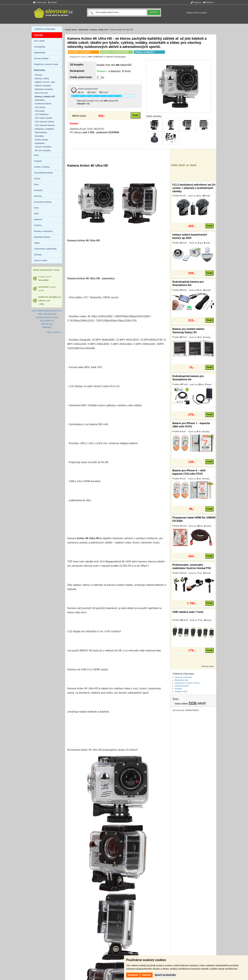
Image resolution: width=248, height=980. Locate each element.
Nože (36, 208)
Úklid (36, 214)
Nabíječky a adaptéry (44, 129)
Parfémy (38, 225)
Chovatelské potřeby (43, 173)
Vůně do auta (47, 324)
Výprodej (38, 35)
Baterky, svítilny (42, 78)
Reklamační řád (181, 680)
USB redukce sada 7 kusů (188, 612)
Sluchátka (39, 136)
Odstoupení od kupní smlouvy (187, 683)
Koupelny (38, 190)
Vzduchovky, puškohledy (45, 249)
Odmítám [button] (146, 975)
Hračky (37, 179)
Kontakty (178, 689)
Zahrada (38, 255)
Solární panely (41, 140)
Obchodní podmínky (183, 677)
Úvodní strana (40, 2)
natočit (202, 703)
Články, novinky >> (54, 332)
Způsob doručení (182, 686)
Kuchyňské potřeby (43, 202)
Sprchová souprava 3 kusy (47, 317)
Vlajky (37, 243)
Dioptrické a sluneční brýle (46, 64)
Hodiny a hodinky (42, 167)
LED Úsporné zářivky (44, 122)
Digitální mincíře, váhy (45, 82)
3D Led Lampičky (43, 150)
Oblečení (38, 219)
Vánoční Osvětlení (43, 147)
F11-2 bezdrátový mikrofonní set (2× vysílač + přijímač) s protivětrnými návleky (194, 188)
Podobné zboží (181, 692)
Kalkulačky (40, 100)
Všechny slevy (207, 666)
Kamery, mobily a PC (99, 30)
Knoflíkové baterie (43, 104)
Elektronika (84, 30)
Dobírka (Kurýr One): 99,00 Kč (87, 129)
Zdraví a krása (41, 260)
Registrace (196, 2)
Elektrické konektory (44, 89)
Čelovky (38, 75)
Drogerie (38, 161)
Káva (36, 184)
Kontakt (53, 2)
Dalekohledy (40, 53)
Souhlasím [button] (133, 975)
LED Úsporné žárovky (45, 125)
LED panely (40, 107)
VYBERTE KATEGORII (45, 29)
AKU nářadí (39, 41)
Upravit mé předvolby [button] (165, 975)
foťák (193, 703)
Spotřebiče (40, 143)
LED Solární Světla (43, 118)
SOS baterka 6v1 (47, 321)
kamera (178, 703)
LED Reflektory (42, 114)
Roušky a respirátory (43, 231)
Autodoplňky (40, 47)
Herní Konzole (41, 93)
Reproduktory (41, 132)
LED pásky (40, 111)
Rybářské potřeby (42, 237)
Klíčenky (38, 196)
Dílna (36, 155)
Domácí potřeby (41, 58)
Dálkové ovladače (43, 86)
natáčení (185, 703)
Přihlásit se (209, 2)
